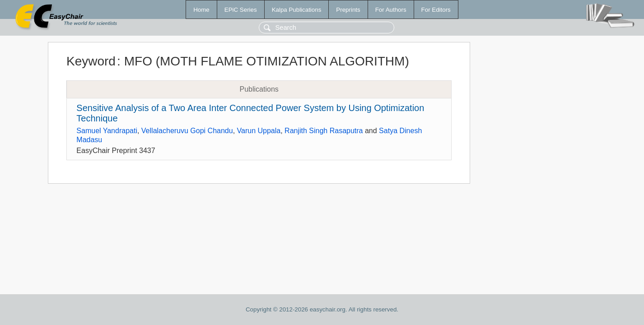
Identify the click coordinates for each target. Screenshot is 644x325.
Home (201, 10)
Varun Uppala (259, 131)
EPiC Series (241, 10)
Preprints (348, 10)
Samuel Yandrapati (107, 131)
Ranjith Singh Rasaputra (324, 131)
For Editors (436, 10)
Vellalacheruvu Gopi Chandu (187, 131)
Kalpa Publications (297, 10)
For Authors (391, 10)
